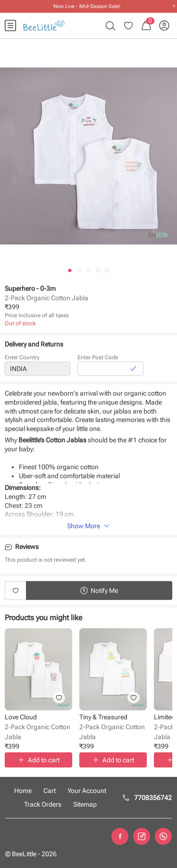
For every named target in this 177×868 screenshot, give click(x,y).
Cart (50, 791)
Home (23, 791)
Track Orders (43, 804)
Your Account (87, 791)
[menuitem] (10, 25)
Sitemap (85, 804)
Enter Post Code (98, 358)
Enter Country (22, 358)
